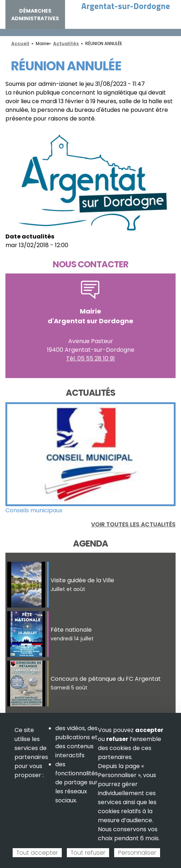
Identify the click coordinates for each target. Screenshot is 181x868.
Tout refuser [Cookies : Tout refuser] (88, 853)
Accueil (20, 43)
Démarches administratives (35, 15)
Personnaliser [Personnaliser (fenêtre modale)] (137, 853)
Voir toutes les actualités (133, 524)
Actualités (66, 43)
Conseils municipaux (34, 510)
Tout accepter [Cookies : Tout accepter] (37, 853)
